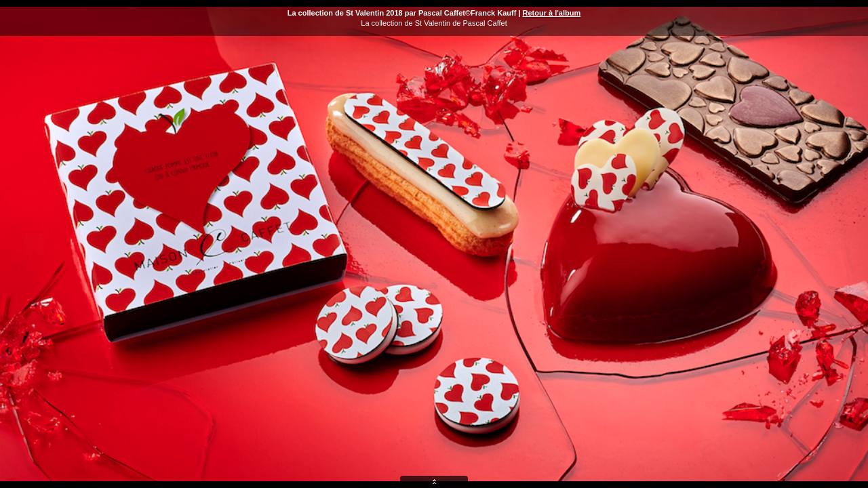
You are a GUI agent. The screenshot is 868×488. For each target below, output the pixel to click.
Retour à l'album (552, 13)
